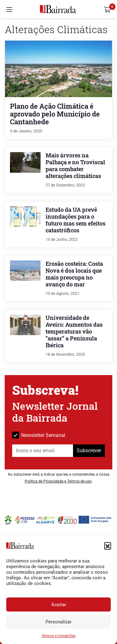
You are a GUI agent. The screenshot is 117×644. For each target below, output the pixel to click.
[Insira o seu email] (43, 451)
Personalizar (58, 622)
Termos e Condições (58, 636)
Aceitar (59, 605)
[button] (108, 546)
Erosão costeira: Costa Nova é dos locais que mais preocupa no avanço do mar (74, 274)
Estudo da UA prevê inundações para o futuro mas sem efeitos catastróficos (76, 220)
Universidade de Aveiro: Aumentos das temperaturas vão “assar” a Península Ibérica (74, 332)
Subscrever (89, 451)
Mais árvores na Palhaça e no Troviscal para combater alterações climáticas (75, 166)
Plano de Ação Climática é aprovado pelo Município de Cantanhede (55, 114)
